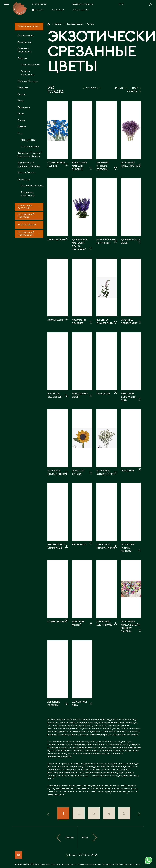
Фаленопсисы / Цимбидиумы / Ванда (29, 164)
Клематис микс (57, 240)
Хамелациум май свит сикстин (80, 166)
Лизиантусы (24, 107)
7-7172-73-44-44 (39, 4)
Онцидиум (128, 471)
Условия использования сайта (89, 865)
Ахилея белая (55, 320)
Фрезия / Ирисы (27, 173)
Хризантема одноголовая (27, 194)
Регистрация (58, 10)
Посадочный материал (26, 216)
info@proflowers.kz (82, 4)
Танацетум (103, 394)
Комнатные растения (25, 207)
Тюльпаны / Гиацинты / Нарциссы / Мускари (30, 155)
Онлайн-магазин (81, 10)
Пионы (21, 120)
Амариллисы (24, 42)
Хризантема (24, 179)
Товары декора (27, 225)
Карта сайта (45, 865)
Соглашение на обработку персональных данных (122, 865)
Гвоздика (23, 58)
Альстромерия (26, 35)
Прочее (22, 127)
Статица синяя (57, 622)
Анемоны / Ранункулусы (25, 50)
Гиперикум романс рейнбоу (128, 548)
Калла (21, 101)
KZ (123, 4)
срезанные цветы (70, 764)
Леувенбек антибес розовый (103, 166)
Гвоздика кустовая (30, 65)
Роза (20, 133)
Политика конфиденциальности (64, 865)
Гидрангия (23, 88)
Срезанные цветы (28, 27)
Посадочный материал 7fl (26, 234)
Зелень (22, 94)
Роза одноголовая (30, 146)
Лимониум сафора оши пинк (129, 397)
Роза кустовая (28, 140)
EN (120, 4)
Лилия (21, 114)
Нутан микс (79, 545)
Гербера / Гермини (28, 81)
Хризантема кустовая (32, 186)
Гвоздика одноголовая (27, 73)
